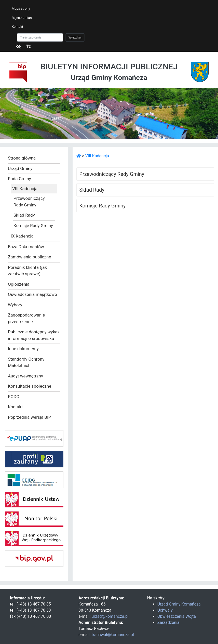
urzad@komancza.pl (110, 616)
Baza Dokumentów (26, 247)
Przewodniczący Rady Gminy (29, 202)
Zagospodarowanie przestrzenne (26, 318)
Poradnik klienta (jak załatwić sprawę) (27, 271)
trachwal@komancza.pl (113, 635)
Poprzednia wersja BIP (29, 417)
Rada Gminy (19, 179)
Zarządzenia (168, 622)
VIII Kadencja (25, 189)
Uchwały (165, 610)
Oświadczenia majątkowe (32, 294)
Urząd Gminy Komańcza (179, 604)
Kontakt (17, 27)
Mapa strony (21, 9)
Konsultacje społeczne (30, 386)
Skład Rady (24, 215)
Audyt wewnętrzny (25, 376)
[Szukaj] (40, 37)
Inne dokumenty (23, 349)
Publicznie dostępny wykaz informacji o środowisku (34, 335)
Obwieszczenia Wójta (177, 616)
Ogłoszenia (19, 284)
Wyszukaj (75, 37)
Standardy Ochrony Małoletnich (26, 362)
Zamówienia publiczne (29, 257)
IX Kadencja (22, 236)
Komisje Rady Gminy (33, 226)
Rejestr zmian (22, 18)
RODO (14, 397)
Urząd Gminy (20, 168)
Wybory (15, 305)
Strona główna (22, 158)
